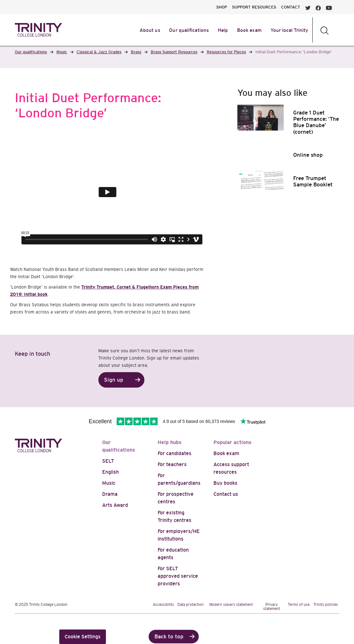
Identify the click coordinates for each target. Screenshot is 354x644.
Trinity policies (326, 605)
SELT (108, 461)
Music (109, 483)
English (110, 472)
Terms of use (299, 605)
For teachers (172, 464)
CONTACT (291, 7)
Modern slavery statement (231, 605)
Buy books (225, 483)
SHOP (222, 7)
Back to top (169, 637)
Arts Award (115, 505)
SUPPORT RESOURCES (254, 7)
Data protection (191, 605)
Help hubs (170, 442)
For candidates (174, 453)
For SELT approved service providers (178, 576)
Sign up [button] (114, 380)
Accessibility (163, 605)
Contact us (226, 494)
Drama (110, 494)
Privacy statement (272, 607)
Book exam (226, 453)
